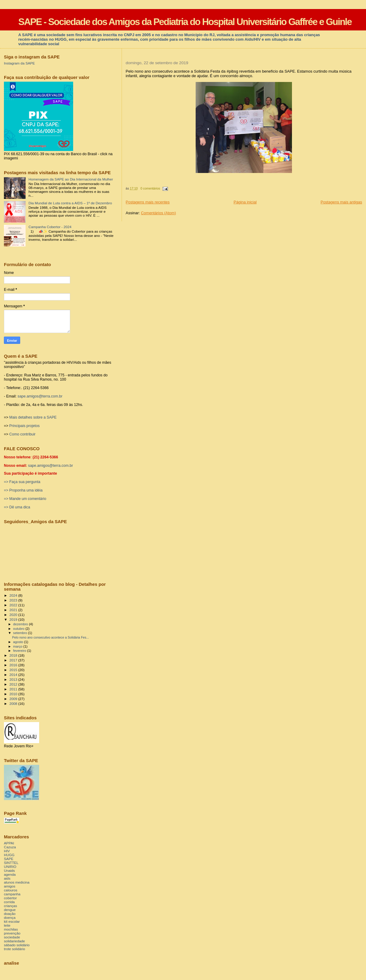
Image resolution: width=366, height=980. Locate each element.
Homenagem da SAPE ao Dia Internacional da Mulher (71, 179)
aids (7, 878)
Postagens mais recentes (148, 202)
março (18, 646)
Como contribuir (22, 434)
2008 (14, 704)
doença (10, 917)
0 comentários (150, 188)
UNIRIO (10, 867)
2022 (14, 605)
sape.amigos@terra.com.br (40, 396)
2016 (14, 665)
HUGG (9, 855)
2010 (14, 694)
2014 (14, 675)
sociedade (12, 937)
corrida (9, 902)
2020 (14, 615)
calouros (11, 890)
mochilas (11, 929)
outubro (19, 629)
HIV (7, 851)
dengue (10, 910)
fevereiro (20, 651)
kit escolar (12, 921)
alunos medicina (17, 882)
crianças (11, 906)
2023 (14, 600)
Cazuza (10, 847)
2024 (14, 595)
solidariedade (14, 941)
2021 (14, 610)
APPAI (9, 843)
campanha (12, 894)
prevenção (12, 933)
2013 (14, 679)
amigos (10, 886)
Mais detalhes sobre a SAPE (33, 417)
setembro (21, 633)
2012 (14, 684)
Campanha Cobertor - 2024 (50, 227)
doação (10, 914)
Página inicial (245, 202)
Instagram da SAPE (19, 63)
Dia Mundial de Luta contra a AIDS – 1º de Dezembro (70, 203)
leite (7, 925)
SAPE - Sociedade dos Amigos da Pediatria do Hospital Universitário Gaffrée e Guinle (185, 22)
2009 (14, 699)
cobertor (10, 898)
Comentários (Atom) (158, 213)
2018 (14, 655)
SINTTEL (11, 863)
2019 (14, 619)
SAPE (9, 859)
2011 (14, 689)
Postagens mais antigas (341, 202)
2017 (14, 660)
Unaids (9, 870)
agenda (10, 874)
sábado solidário (17, 945)
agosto (19, 642)
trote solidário (14, 949)
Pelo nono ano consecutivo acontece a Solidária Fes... (50, 637)
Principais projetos (25, 426)
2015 (14, 670)
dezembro (21, 624)
